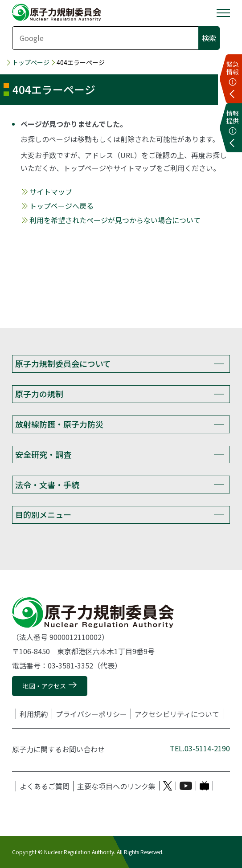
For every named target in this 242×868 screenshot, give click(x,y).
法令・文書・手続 (47, 485)
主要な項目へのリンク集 (116, 786)
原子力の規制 (39, 394)
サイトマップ (51, 192)
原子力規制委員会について (63, 363)
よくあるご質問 (45, 786)
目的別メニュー (43, 514)
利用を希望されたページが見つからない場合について (115, 220)
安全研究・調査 (43, 454)
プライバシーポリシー (91, 714)
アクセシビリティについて (177, 714)
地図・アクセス (44, 686)
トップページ (31, 62)
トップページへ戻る (62, 206)
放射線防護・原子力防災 (59, 424)
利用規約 (34, 714)
